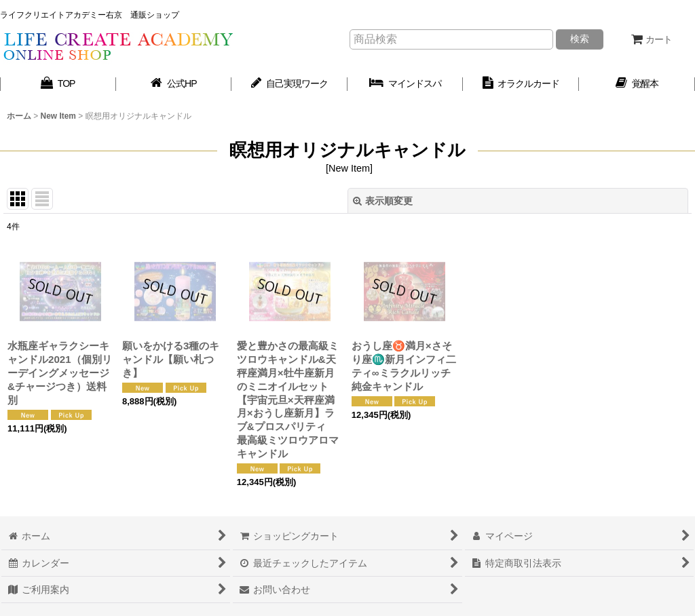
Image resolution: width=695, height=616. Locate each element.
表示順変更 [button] (383, 201)
